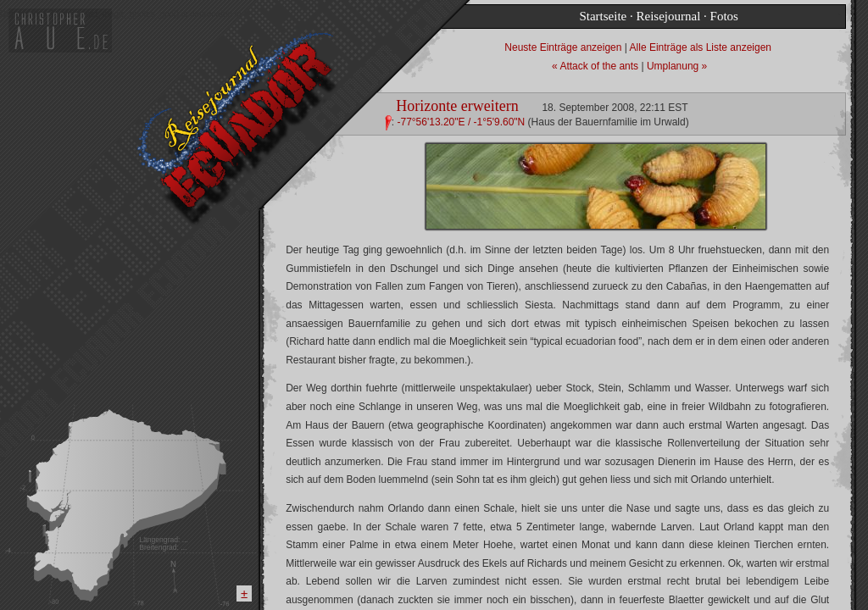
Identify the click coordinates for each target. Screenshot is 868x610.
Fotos (724, 16)
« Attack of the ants (596, 66)
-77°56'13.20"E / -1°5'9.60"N (461, 122)
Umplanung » (677, 66)
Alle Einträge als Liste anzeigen (701, 47)
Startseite (603, 16)
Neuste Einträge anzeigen (564, 47)
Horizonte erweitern (457, 106)
